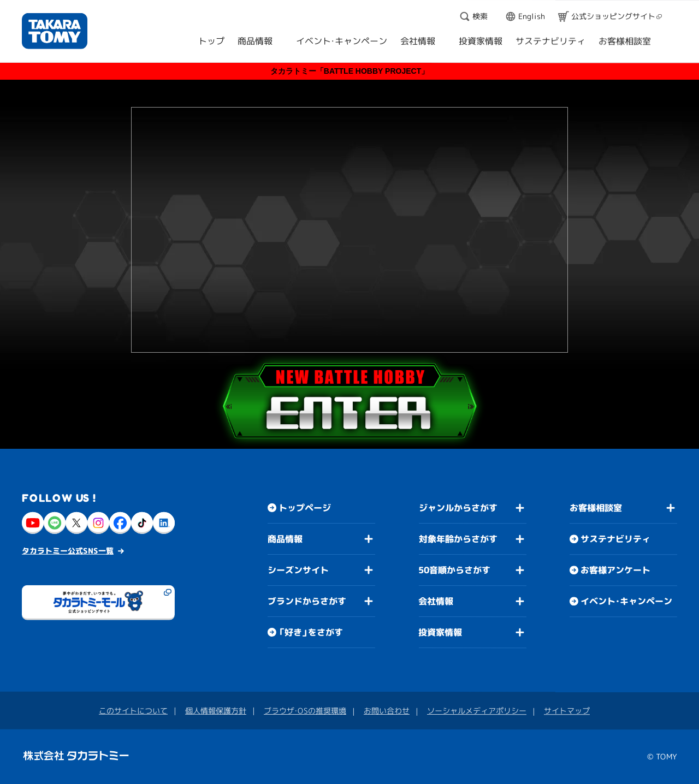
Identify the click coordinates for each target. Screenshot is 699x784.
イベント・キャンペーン (626, 601)
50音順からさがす (454, 570)
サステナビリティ (615, 539)
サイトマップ (567, 711)
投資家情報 (440, 632)
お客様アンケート (615, 570)
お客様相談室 (596, 508)
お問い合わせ (387, 711)
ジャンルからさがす (458, 508)
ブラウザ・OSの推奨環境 (305, 710)
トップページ (305, 508)
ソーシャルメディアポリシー (477, 711)
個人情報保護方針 (216, 710)
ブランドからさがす (307, 601)
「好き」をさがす (311, 632)
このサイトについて (133, 710)
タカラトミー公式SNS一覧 (68, 550)
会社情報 (436, 601)
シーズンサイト (298, 569)
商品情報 (285, 538)
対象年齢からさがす (458, 539)
